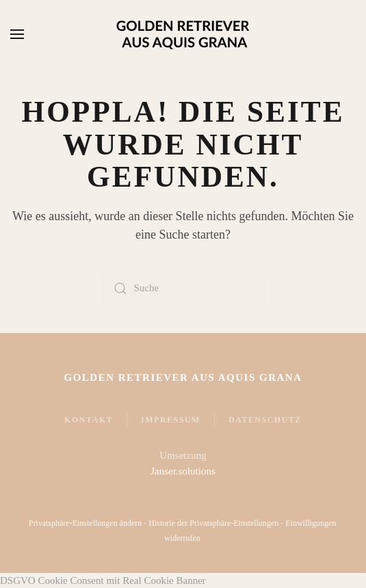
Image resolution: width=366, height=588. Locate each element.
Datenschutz (265, 420)
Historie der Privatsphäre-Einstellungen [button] (213, 523)
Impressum (171, 420)
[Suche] (183, 289)
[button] (17, 34)
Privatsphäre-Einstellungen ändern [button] (85, 523)
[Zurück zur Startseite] (183, 34)
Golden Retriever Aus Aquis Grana (183, 377)
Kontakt (89, 420)
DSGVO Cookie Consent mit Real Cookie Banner (103, 580)
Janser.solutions (183, 471)
